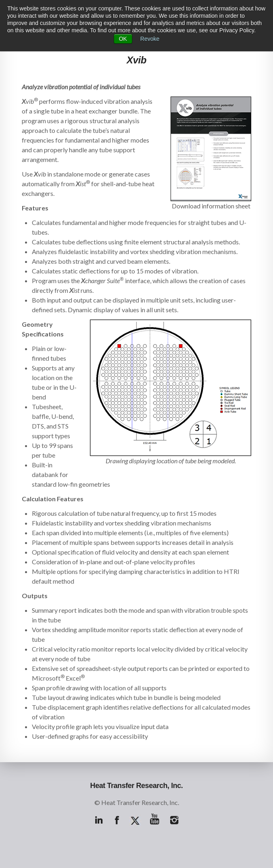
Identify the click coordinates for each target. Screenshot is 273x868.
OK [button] (123, 39)
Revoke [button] (150, 39)
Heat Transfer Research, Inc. (137, 786)
